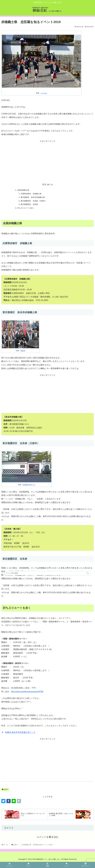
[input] (47, 573)
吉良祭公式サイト (29, 485)
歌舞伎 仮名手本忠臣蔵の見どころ (20, 732)
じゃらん (44, 93)
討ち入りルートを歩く (26, 208)
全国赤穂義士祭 (23, 190)
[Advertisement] (47, 160)
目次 (44, 184)
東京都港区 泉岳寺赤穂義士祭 (33, 197)
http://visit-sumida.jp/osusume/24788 (27, 692)
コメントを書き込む (47, 837)
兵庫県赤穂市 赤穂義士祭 (31, 194)
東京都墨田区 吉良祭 (29, 204)
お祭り (6, 789)
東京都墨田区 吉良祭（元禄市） (34, 201)
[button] (88, 573)
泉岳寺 (23, 351)
